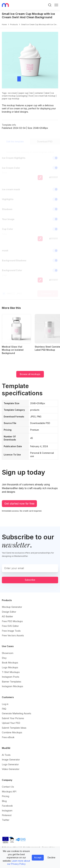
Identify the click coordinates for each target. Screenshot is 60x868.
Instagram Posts (11, 677)
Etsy (4, 658)
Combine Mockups (12, 732)
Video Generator (11, 769)
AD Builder (7, 616)
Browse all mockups (30, 374)
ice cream (12, 93)
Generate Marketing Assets (17, 713)
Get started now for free (19, 504)
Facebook (7, 806)
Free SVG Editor (10, 626)
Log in (5, 704)
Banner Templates (12, 682)
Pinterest (7, 815)
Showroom (8, 653)
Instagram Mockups (12, 686)
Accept (38, 857)
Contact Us (8, 787)
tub (31, 93)
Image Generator (11, 760)
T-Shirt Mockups (11, 672)
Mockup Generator (12, 607)
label (47, 93)
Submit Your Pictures (13, 718)
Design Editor (9, 612)
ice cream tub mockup (45, 96)
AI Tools (6, 755)
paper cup (23, 93)
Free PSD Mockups (12, 621)
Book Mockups (10, 663)
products (14, 24)
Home (4, 24)
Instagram (7, 811)
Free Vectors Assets (13, 635)
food (31, 96)
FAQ (4, 709)
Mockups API (9, 792)
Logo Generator (10, 764)
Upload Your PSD (11, 723)
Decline (51, 857)
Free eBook (8, 737)
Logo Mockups (10, 667)
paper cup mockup (11, 99)
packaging (22, 96)
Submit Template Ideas (14, 728)
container (39, 93)
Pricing (6, 796)
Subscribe (30, 580)
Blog (4, 801)
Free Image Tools (11, 631)
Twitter (6, 820)
